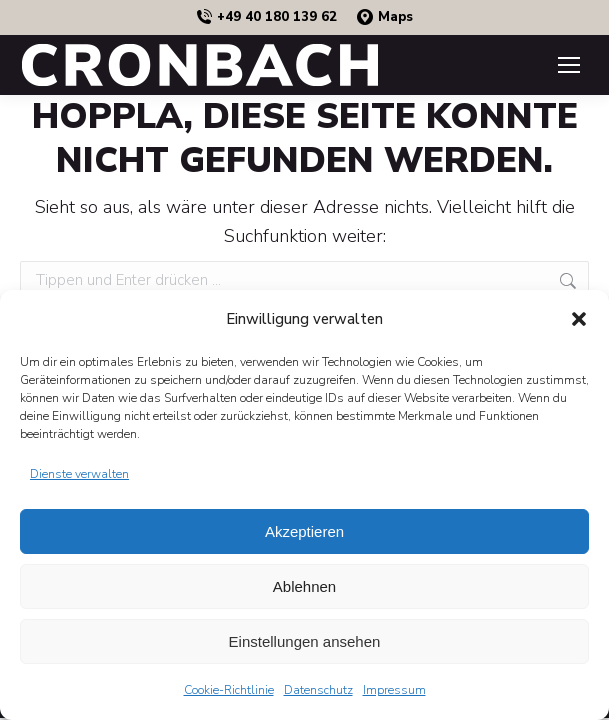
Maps (385, 17)
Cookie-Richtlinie (229, 690)
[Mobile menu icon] (569, 65)
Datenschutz (318, 690)
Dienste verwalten (79, 474)
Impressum (394, 690)
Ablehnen (304, 586)
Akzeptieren (304, 531)
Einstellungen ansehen (305, 641)
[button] (579, 319)
